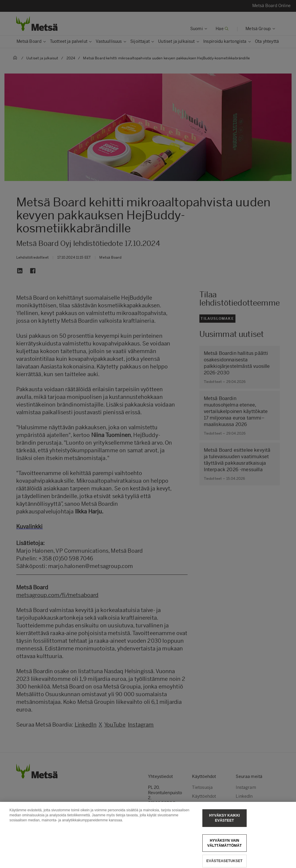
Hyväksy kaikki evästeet (225, 823)
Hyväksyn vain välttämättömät (224, 848)
